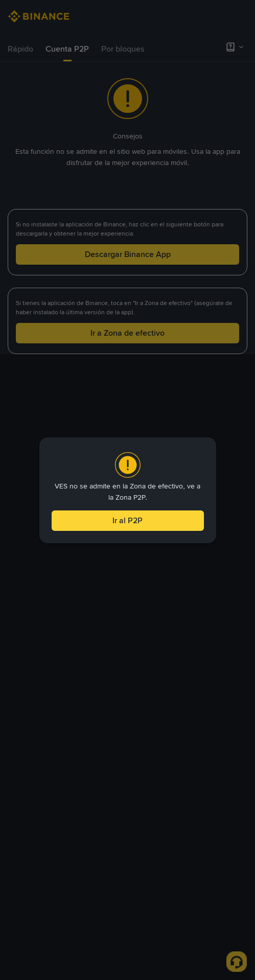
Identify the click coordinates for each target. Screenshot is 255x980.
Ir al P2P (127, 520)
